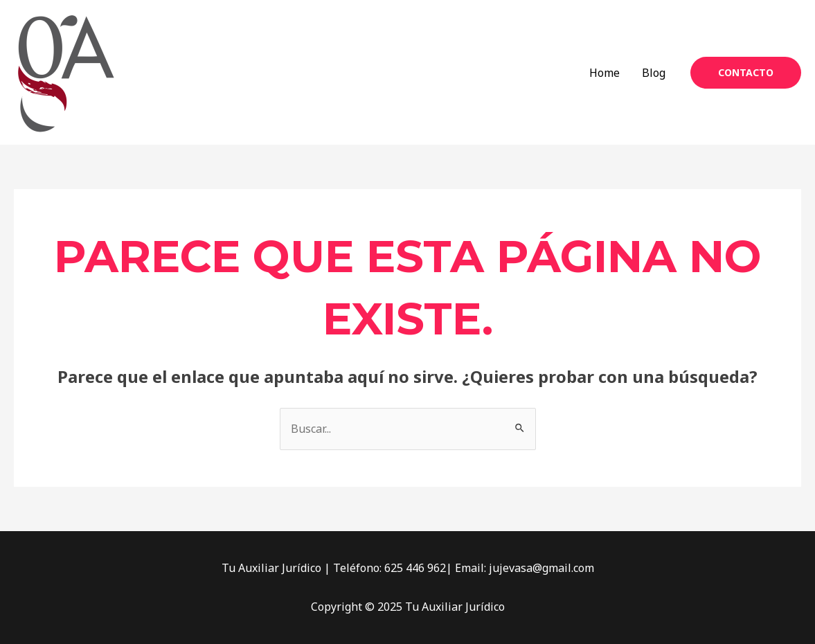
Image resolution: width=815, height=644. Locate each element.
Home (604, 73)
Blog (654, 73)
